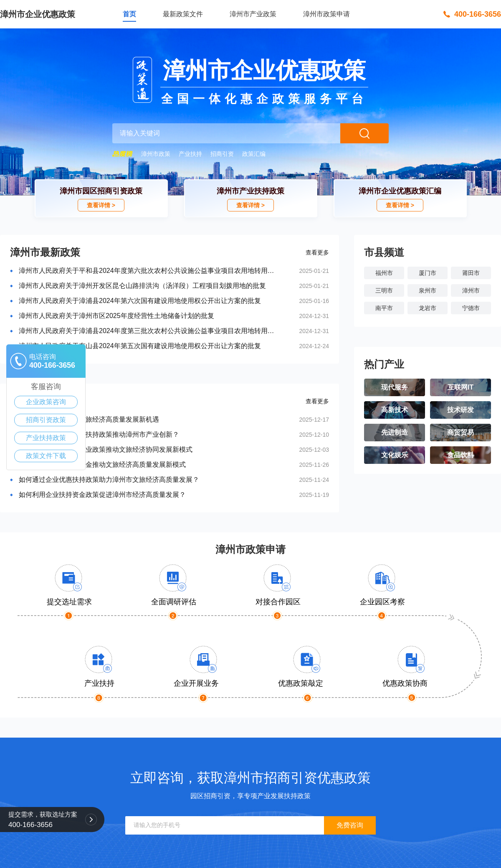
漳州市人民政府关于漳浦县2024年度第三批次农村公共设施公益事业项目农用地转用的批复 (149, 331)
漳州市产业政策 (253, 14)
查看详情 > (101, 205)
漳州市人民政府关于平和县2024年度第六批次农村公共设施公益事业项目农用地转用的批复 (149, 271)
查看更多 (317, 252)
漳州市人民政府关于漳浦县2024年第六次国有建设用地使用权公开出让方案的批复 (140, 301)
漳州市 (471, 290)
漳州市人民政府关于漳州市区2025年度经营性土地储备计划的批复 (116, 316)
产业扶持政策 (46, 438)
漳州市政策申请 (326, 14)
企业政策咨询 (46, 402)
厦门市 (428, 273)
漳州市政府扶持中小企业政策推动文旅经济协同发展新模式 (106, 449)
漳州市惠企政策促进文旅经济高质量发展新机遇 (89, 419)
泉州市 (428, 290)
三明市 (384, 290)
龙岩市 (428, 308)
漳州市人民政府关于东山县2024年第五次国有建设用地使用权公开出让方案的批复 (140, 346)
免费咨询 (350, 825)
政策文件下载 (46, 456)
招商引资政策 (46, 420)
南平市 (384, 308)
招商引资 (222, 154)
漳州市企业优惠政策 (38, 14)
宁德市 (471, 308)
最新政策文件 (183, 14)
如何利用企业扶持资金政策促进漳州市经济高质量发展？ (102, 495)
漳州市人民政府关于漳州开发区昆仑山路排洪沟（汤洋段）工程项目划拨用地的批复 (142, 286)
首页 (129, 14)
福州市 (384, 273)
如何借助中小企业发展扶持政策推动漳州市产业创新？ (99, 434)
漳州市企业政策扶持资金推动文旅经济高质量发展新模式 (102, 465)
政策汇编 (254, 154)
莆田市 (471, 273)
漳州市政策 (156, 154)
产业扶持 (190, 154)
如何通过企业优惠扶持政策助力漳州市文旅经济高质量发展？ (109, 480)
